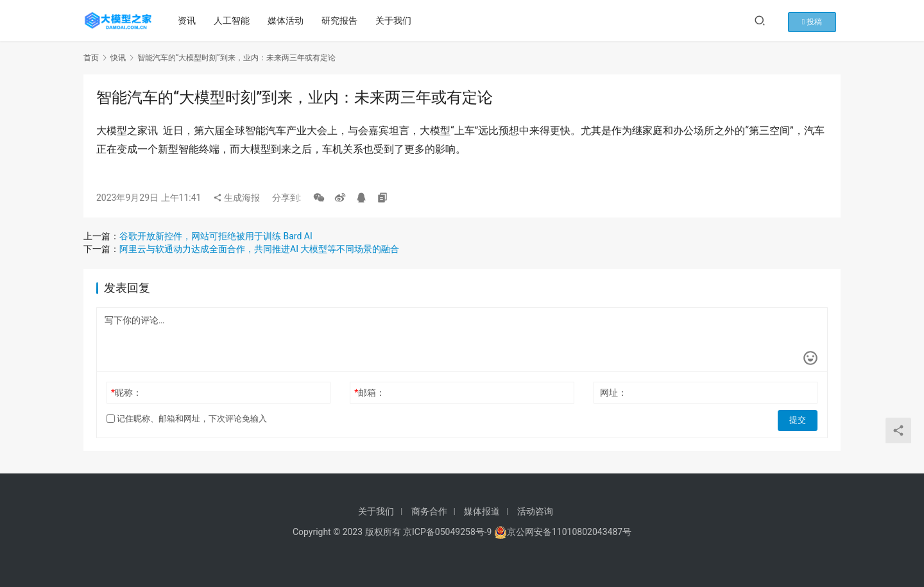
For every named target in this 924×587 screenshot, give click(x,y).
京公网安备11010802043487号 (569, 532)
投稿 (820, 21)
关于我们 (396, 21)
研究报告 (342, 21)
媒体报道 (482, 511)
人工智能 (234, 21)
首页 (91, 58)
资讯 (189, 21)
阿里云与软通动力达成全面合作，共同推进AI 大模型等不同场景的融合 (259, 249)
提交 (800, 419)
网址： (613, 393)
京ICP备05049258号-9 (447, 532)
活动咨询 (535, 511)
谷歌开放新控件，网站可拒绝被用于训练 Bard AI (216, 236)
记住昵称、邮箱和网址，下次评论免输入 (187, 419)
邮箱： (370, 393)
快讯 (118, 58)
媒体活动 (288, 21)
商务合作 (429, 511)
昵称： (126, 393)
